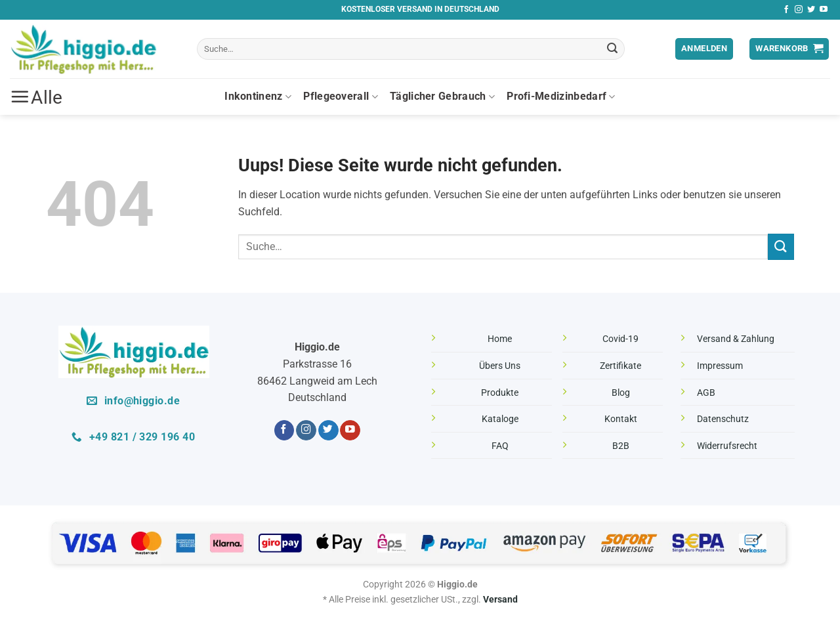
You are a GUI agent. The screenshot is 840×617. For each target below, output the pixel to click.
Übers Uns (500, 366)
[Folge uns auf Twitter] (811, 10)
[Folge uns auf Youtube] (824, 10)
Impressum (720, 366)
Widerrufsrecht (727, 446)
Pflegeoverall (341, 96)
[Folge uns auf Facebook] (786, 10)
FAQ (500, 446)
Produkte (500, 393)
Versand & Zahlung (736, 339)
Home (500, 339)
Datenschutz (723, 419)
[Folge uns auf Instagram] (799, 10)
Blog (621, 393)
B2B (621, 446)
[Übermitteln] (613, 49)
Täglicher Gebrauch (442, 96)
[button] (704, 49)
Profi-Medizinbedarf (561, 96)
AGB (706, 393)
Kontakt (621, 419)
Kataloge (500, 419)
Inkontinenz (258, 96)
